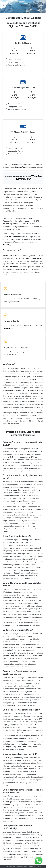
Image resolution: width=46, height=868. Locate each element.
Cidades (8, 867)
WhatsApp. (37, 176)
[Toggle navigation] (42, 5)
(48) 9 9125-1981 (23, 179)
